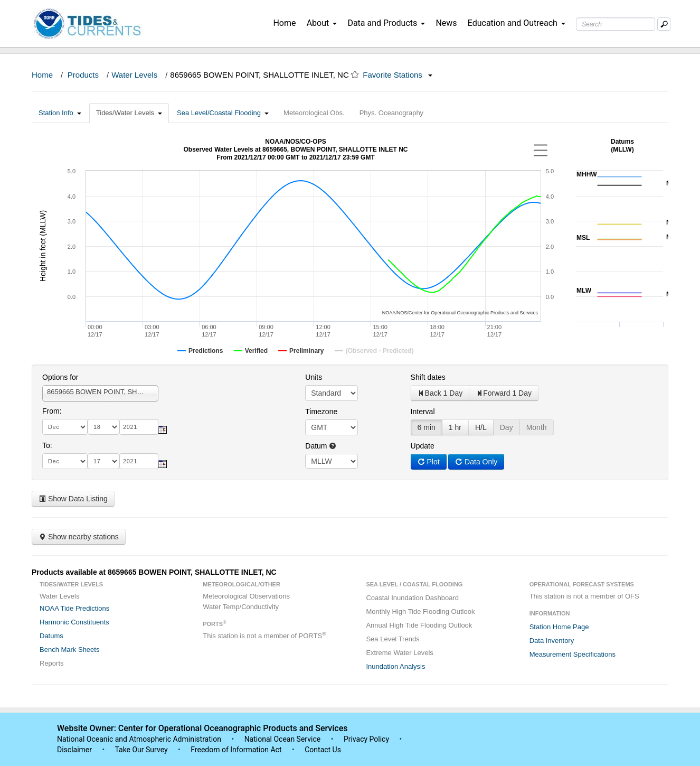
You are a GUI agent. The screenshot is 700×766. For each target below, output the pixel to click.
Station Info (60, 113)
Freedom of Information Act (236, 750)
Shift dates (428, 377)
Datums (51, 636)
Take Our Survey (142, 750)
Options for (60, 377)
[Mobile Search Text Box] (664, 24)
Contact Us (323, 750)
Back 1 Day (440, 393)
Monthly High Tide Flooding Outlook (420, 611)
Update (423, 446)
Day (507, 427)
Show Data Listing (73, 499)
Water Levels (134, 75)
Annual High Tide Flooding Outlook (419, 625)
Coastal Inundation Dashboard (412, 598)
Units (314, 377)
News (446, 23)
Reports (52, 663)
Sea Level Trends (392, 639)
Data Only (476, 462)
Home (284, 23)
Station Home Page (559, 627)
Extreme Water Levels (399, 653)
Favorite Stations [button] (398, 75)
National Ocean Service (283, 739)
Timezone (321, 412)
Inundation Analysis (395, 666)
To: (47, 445)
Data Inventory (552, 641)
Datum (321, 446)
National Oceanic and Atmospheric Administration (139, 739)
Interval (423, 412)
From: (52, 411)
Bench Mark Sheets (69, 650)
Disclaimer (74, 750)
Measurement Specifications (573, 654)
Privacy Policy (366, 739)
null (332, 461)
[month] (65, 427)
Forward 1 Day (504, 393)
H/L (481, 427)
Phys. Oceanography (391, 113)
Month (537, 427)
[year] (139, 427)
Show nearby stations (79, 537)
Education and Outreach (517, 23)
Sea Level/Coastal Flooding (223, 113)
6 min (427, 427)
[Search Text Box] (616, 24)
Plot (429, 462)
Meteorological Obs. (314, 113)
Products (83, 75)
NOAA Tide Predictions (74, 608)
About (322, 23)
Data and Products (386, 23)
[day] (103, 427)
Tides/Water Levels (129, 113)
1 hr (455, 427)
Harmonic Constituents (74, 622)
